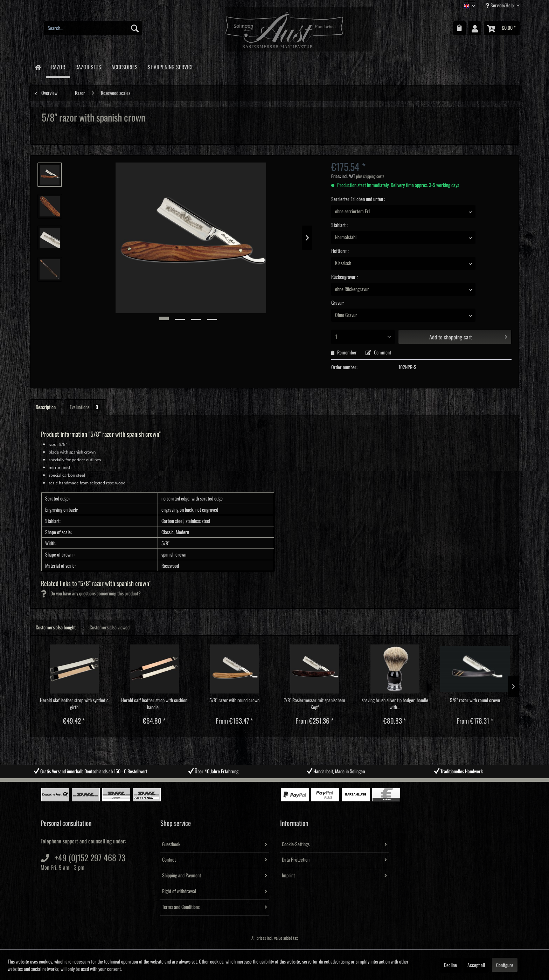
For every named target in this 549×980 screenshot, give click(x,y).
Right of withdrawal (179, 891)
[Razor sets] (88, 66)
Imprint (288, 876)
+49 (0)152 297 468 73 (90, 858)
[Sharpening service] (171, 66)
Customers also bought (56, 628)
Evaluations (85, 407)
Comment (378, 353)
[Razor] (58, 67)
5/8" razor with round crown (234, 701)
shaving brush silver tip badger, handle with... (395, 704)
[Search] (135, 28)
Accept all (476, 965)
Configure (505, 965)
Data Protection (296, 860)
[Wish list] (459, 28)
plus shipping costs (370, 176)
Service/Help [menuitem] (500, 5)
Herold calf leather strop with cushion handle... (154, 704)
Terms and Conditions (181, 907)
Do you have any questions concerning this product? (91, 594)
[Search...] (93, 28)
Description (46, 407)
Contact (169, 860)
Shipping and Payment (182, 876)
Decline (450, 965)
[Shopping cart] (502, 28)
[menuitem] (93, 28)
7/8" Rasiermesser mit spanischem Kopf (315, 704)
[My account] (475, 28)
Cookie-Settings (296, 844)
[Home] (38, 67)
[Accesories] (124, 66)
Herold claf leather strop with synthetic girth (74, 704)
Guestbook (171, 844)
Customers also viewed (110, 628)
